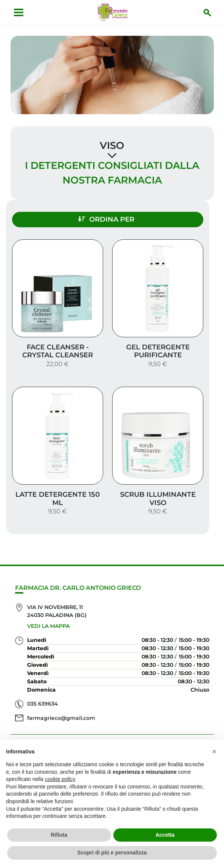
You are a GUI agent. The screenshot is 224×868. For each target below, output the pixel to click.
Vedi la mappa (48, 626)
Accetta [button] (165, 835)
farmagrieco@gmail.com (61, 718)
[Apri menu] (19, 12)
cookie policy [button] (60, 779)
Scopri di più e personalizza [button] (112, 853)
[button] (214, 752)
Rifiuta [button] (59, 835)
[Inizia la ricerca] (207, 12)
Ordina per (106, 219)
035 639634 (43, 704)
